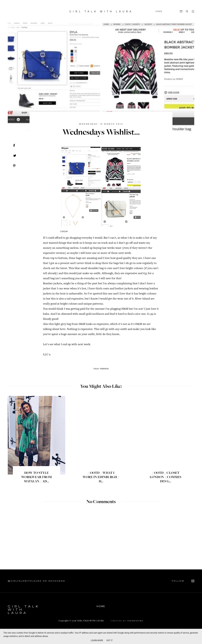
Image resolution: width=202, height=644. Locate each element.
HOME (159, 11)
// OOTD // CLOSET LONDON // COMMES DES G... (165, 477)
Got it (109, 640)
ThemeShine (135, 621)
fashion (104, 369)
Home (101, 606)
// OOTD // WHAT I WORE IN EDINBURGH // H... (101, 477)
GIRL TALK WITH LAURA (101, 11)
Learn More (97, 640)
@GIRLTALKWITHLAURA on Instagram (36, 581)
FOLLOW (183, 581)
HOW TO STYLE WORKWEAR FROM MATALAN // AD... (37, 477)
